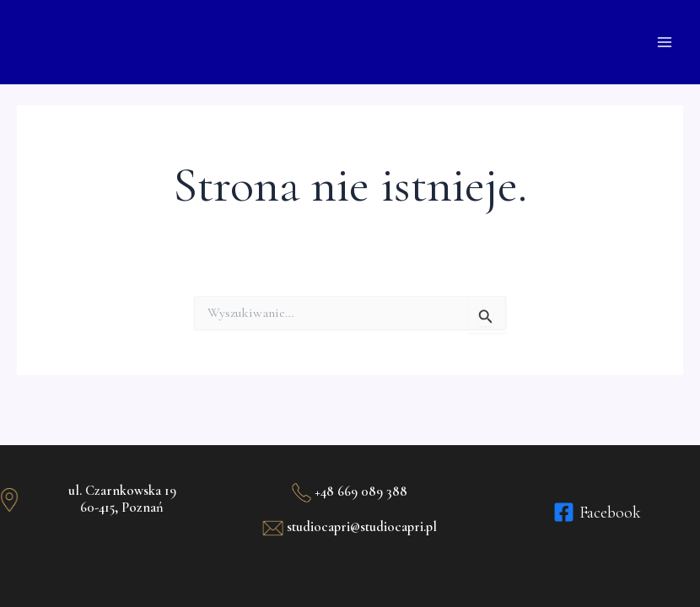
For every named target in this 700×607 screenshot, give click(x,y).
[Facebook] (597, 512)
